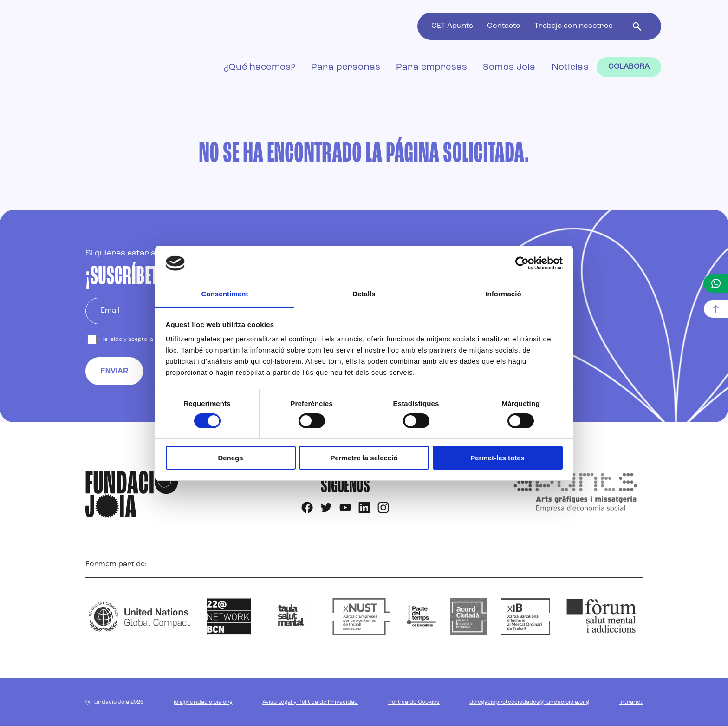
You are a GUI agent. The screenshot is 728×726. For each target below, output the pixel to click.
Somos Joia (509, 67)
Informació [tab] (503, 294)
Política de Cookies (414, 702)
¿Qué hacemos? (260, 67)
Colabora (629, 67)
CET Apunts (452, 26)
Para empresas (432, 67)
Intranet (631, 702)
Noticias (570, 67)
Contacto (504, 26)
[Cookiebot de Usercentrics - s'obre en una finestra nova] (522, 263)
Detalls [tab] (364, 294)
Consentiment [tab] (224, 294)
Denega (230, 458)
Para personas (346, 67)
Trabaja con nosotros (574, 26)
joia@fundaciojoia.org (203, 702)
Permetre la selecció (364, 458)
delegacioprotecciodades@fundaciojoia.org (529, 702)
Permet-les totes (497, 458)
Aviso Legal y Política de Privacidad (310, 702)
